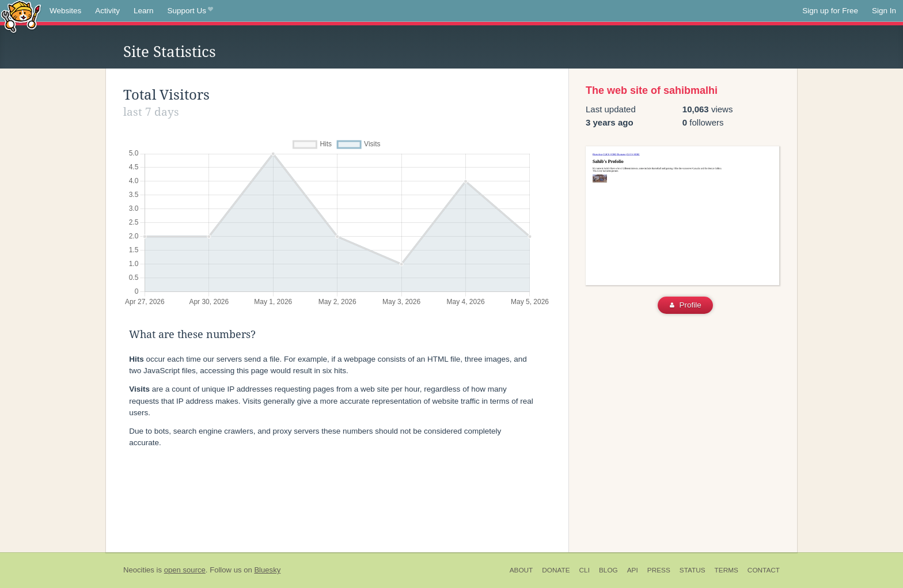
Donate (556, 570)
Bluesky (267, 570)
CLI (585, 570)
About (521, 570)
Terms (726, 570)
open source (185, 570)
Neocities (139, 570)
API (633, 570)
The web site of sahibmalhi (652, 90)
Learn (144, 11)
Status (693, 570)
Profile (686, 305)
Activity (107, 11)
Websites (65, 11)
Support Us (190, 11)
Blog (608, 570)
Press (659, 570)
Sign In (884, 11)
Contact (764, 570)
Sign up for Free (830, 11)
